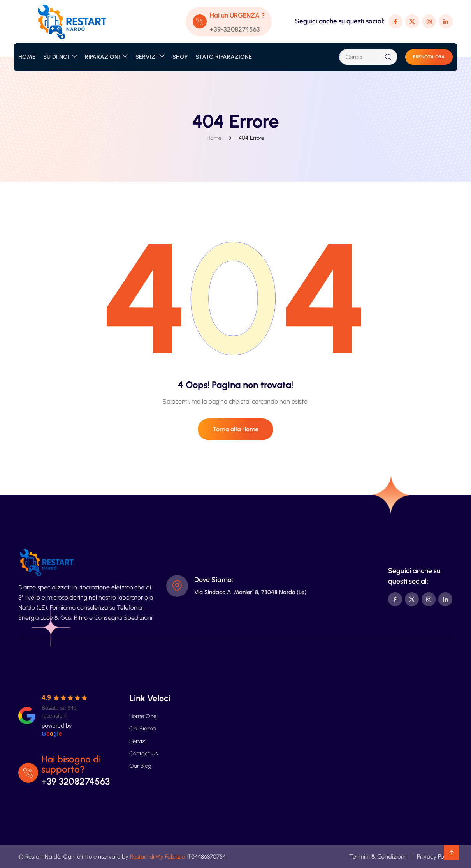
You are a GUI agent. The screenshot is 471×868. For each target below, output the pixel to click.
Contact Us (143, 753)
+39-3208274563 (235, 29)
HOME (27, 57)
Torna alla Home (235, 429)
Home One (143, 716)
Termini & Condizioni (377, 857)
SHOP (180, 57)
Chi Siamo (142, 729)
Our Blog (140, 766)
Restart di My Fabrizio (157, 857)
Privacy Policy (435, 857)
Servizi (138, 741)
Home (214, 138)
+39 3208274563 (76, 781)
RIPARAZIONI (102, 57)
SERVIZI (146, 57)
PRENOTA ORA (429, 57)
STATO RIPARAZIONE (224, 57)
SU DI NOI (56, 57)
